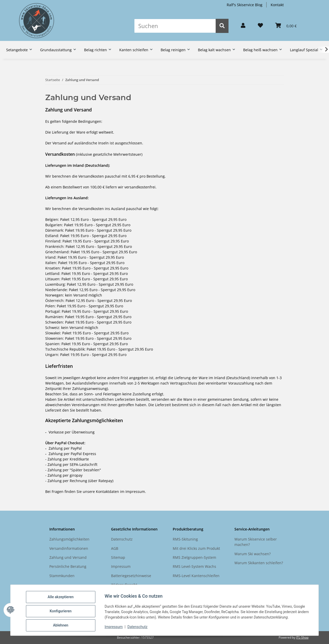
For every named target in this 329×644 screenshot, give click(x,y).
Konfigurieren (63, 612)
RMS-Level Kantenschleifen (196, 576)
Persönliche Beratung (68, 566)
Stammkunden (62, 576)
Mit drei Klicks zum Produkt (196, 548)
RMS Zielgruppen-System (194, 557)
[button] (243, 26)
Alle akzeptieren (63, 599)
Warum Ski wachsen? (253, 554)
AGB (115, 548)
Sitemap (118, 557)
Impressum (116, 628)
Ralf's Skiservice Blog (245, 5)
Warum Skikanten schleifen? (259, 563)
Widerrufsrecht (124, 585)
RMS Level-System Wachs (194, 566)
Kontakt (277, 5)
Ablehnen (63, 626)
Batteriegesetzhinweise (131, 576)
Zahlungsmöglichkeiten (69, 539)
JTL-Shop (302, 637)
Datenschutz (140, 628)
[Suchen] (175, 26)
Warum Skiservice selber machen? (256, 542)
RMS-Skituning (185, 539)
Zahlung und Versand (68, 557)
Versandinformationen (69, 548)
